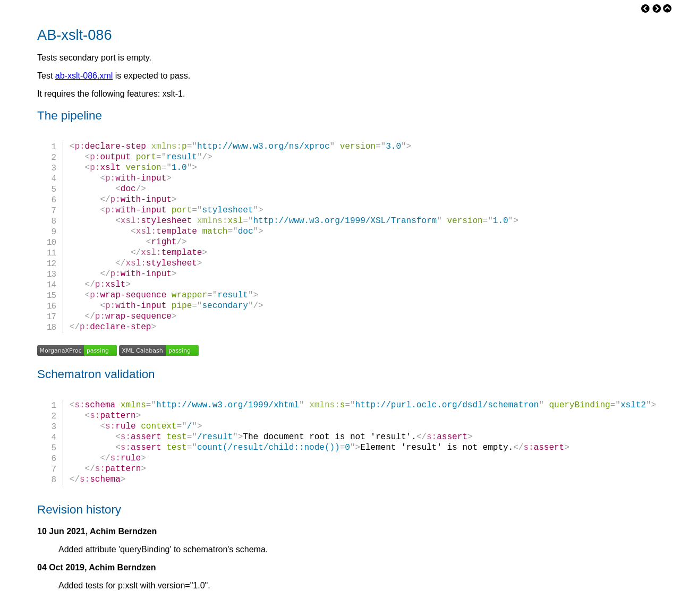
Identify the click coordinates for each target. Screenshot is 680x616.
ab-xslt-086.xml (84, 76)
